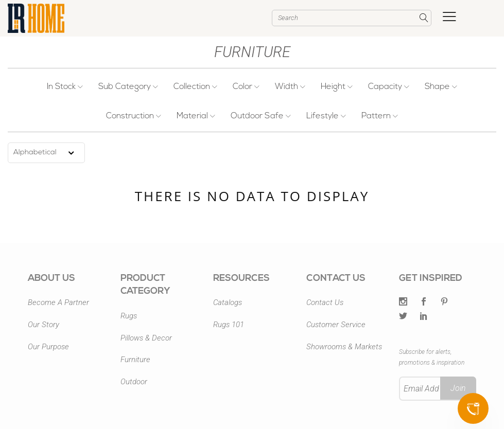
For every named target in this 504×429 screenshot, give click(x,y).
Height (337, 87)
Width (290, 87)
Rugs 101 (229, 325)
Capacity (389, 87)
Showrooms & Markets (344, 347)
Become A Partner (58, 302)
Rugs (129, 316)
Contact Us (325, 302)
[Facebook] (424, 302)
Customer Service (336, 325)
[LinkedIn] (424, 317)
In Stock (65, 87)
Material (196, 116)
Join (458, 388)
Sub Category (128, 87)
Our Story (44, 325)
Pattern (380, 116)
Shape (441, 87)
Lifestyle (326, 116)
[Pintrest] (444, 302)
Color (246, 87)
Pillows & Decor (146, 338)
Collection (195, 87)
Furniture (135, 360)
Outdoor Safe (261, 116)
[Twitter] (403, 302)
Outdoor (134, 382)
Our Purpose (48, 347)
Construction (134, 116)
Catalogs (228, 302)
